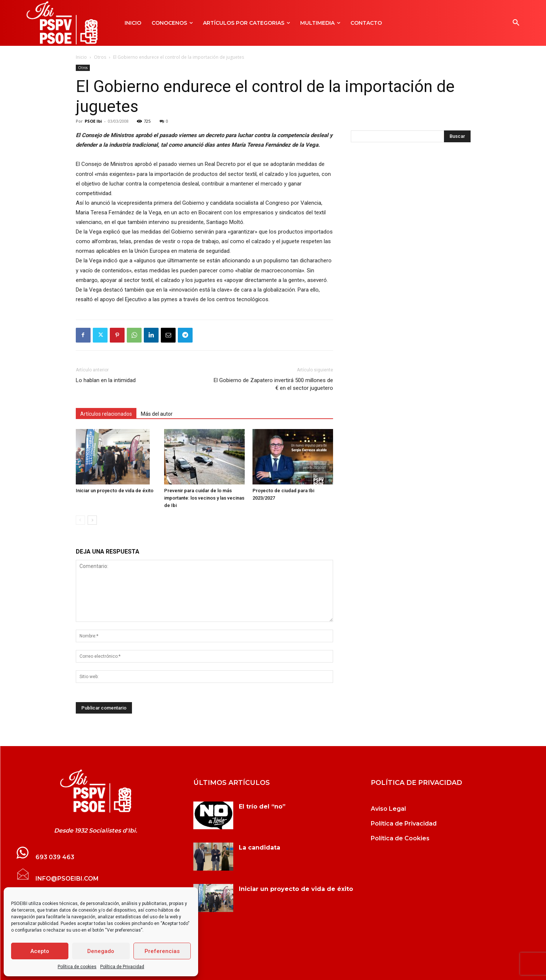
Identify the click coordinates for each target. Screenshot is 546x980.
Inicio (81, 57)
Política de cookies (77, 967)
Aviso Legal (388, 809)
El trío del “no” (262, 807)
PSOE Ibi (93, 121)
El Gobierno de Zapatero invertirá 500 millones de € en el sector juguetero (273, 384)
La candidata (260, 848)
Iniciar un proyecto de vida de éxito (115, 491)
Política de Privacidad (122, 967)
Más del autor (157, 414)
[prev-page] (80, 520)
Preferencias (162, 951)
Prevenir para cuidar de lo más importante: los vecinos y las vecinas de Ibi (204, 498)
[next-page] (92, 520)
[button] (516, 23)
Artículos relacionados (106, 414)
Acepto (40, 951)
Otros (100, 57)
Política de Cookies (400, 838)
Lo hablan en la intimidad (106, 380)
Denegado (101, 951)
